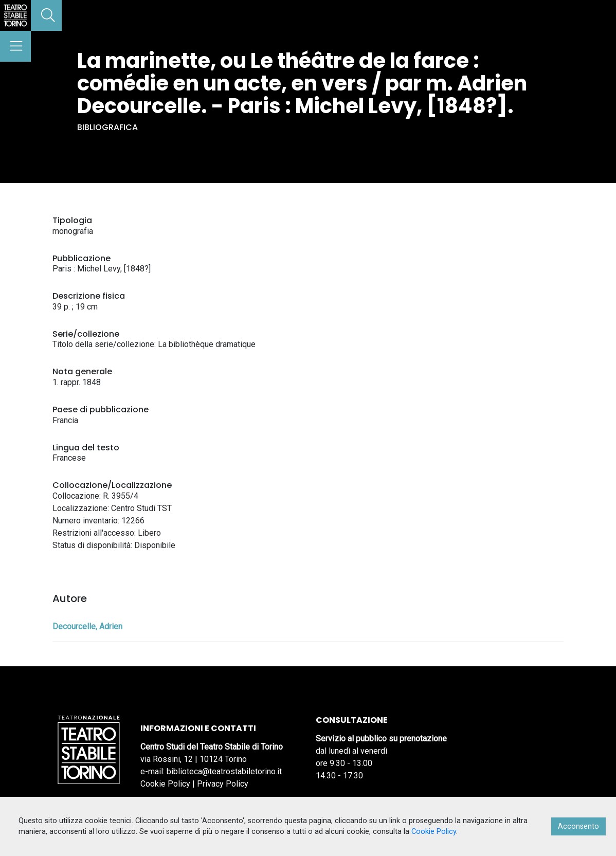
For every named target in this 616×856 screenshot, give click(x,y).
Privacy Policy (223, 784)
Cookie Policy (165, 784)
